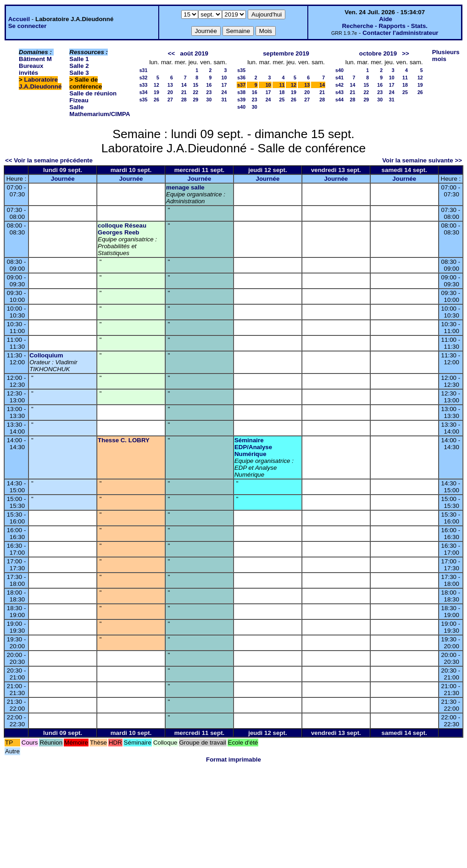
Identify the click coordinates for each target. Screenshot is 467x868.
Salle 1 (79, 59)
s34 (144, 92)
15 (195, 85)
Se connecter (28, 26)
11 (282, 85)
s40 (241, 107)
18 (282, 92)
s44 (339, 100)
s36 (241, 78)
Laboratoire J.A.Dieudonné (40, 83)
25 (282, 100)
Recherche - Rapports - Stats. (385, 26)
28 (184, 100)
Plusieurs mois (446, 56)
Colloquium (46, 355)
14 (184, 85)
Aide (386, 19)
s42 (339, 85)
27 (170, 100)
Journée (63, 179)
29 (195, 100)
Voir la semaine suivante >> (422, 160)
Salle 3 (79, 73)
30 (209, 100)
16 (209, 85)
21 (184, 92)
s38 (241, 92)
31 (224, 100)
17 (224, 85)
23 (209, 92)
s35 (144, 100)
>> (406, 53)
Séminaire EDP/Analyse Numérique (253, 447)
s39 (241, 100)
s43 (339, 92)
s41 (339, 78)
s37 (241, 85)
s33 (144, 85)
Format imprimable (233, 759)
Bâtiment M (35, 59)
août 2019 (194, 53)
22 (195, 92)
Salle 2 (79, 66)
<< (172, 53)
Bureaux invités (31, 69)
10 (224, 78)
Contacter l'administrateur (400, 33)
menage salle (185, 187)
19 (156, 92)
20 (170, 92)
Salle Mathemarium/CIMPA (100, 111)
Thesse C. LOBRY (124, 440)
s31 (144, 70)
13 (170, 85)
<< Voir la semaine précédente (49, 160)
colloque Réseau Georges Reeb (122, 229)
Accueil (19, 19)
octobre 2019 (378, 53)
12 (156, 85)
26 (156, 100)
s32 (144, 78)
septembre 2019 (286, 53)
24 (224, 92)
